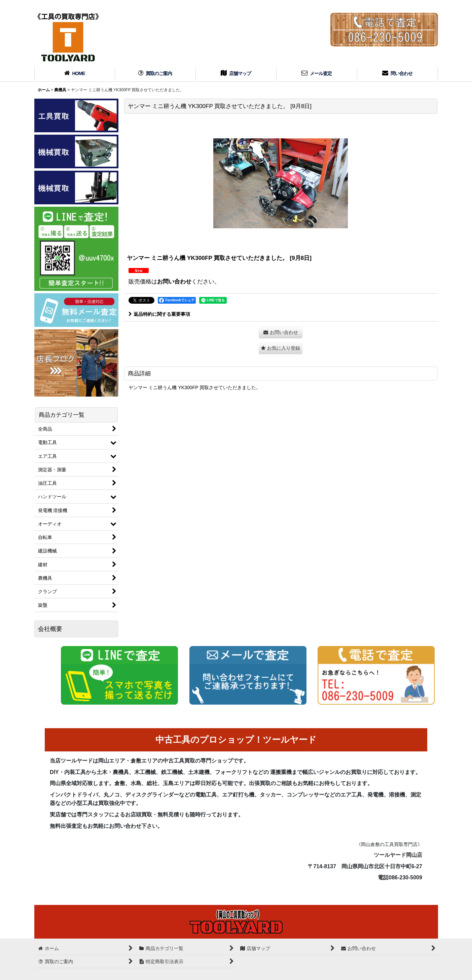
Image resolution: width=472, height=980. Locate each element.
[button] (281, 348)
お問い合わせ (174, 281)
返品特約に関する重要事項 (159, 314)
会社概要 (50, 629)
